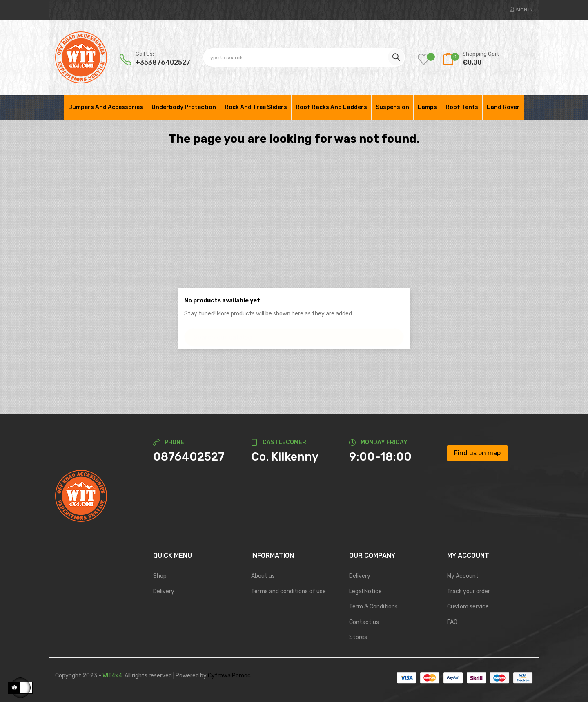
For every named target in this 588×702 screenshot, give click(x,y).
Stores (358, 637)
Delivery (164, 591)
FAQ (452, 622)
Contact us (364, 622)
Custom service (468, 607)
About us (263, 576)
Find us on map (477, 453)
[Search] (294, 333)
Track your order (469, 591)
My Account (463, 576)
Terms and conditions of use (288, 591)
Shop (160, 576)
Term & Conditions (373, 607)
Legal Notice (365, 591)
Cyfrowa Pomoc (229, 676)
